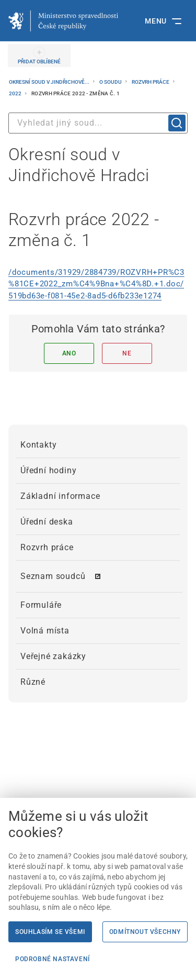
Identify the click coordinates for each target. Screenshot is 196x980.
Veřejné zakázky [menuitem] (53, 656)
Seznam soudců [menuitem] (53, 576)
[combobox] (98, 123)
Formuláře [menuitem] (41, 605)
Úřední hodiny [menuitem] (48, 470)
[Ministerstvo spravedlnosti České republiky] (63, 21)
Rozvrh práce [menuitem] (47, 547)
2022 (16, 93)
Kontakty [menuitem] (38, 445)
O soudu (111, 82)
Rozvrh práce (151, 82)
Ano (69, 353)
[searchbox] (98, 123)
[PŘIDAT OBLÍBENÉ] (39, 55)
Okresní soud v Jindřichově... (50, 82)
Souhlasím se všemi (50, 932)
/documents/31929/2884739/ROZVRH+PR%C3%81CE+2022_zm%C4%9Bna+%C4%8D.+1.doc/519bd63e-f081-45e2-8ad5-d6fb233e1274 (96, 284)
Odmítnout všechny (145, 932)
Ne (127, 353)
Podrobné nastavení (53, 959)
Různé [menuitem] (33, 682)
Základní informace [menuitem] (60, 496)
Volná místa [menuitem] (45, 631)
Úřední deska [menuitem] (47, 522)
